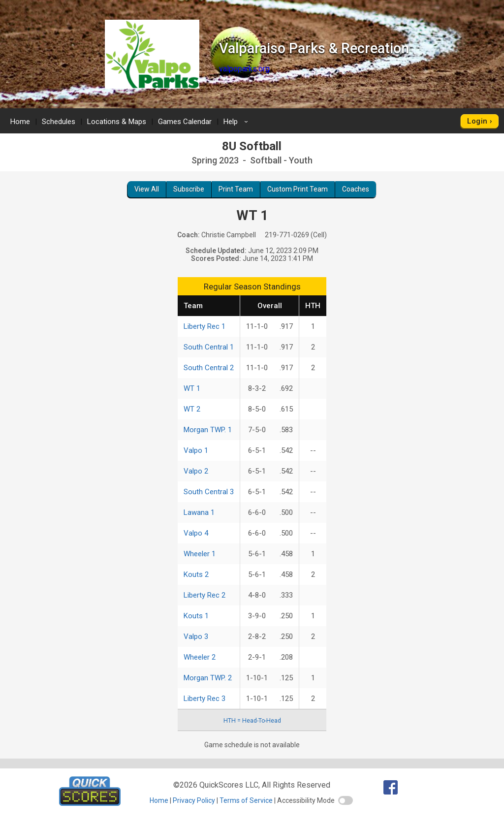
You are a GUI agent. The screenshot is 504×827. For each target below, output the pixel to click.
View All (147, 189)
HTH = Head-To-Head (252, 721)
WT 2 (192, 409)
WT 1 (192, 388)
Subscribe (189, 189)
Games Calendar (185, 122)
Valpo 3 (196, 636)
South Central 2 (209, 368)
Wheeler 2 (200, 657)
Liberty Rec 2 (205, 595)
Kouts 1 (196, 616)
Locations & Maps (117, 122)
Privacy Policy (194, 800)
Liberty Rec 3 (205, 699)
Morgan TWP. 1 (208, 430)
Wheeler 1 (200, 554)
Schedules (59, 122)
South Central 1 (209, 347)
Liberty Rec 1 (205, 326)
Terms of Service (246, 800)
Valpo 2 (196, 471)
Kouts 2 (196, 574)
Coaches (356, 189)
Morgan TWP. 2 (208, 678)
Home (20, 122)
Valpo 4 (196, 533)
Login (477, 121)
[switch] (346, 800)
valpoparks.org (244, 69)
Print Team (236, 189)
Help (237, 122)
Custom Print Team (298, 189)
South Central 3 (209, 492)
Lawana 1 (199, 512)
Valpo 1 (196, 450)
